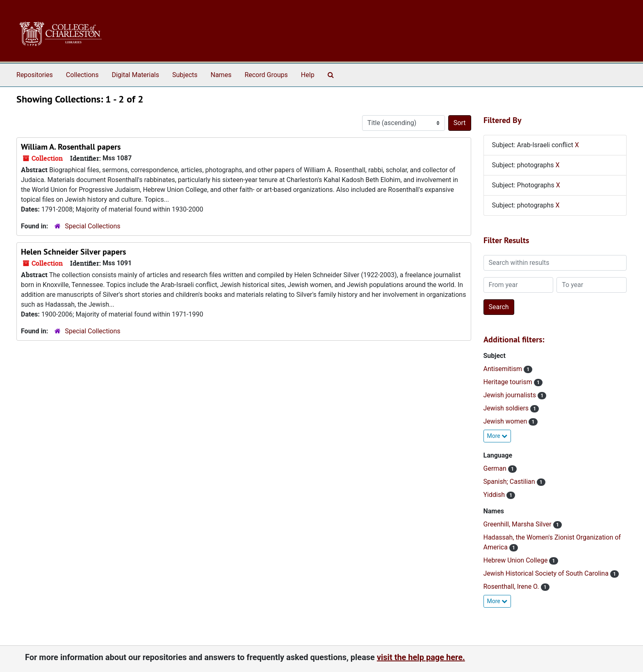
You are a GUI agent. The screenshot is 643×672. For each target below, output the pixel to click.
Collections (82, 75)
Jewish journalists (511, 395)
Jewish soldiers (507, 408)
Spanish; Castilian (510, 482)
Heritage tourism (509, 382)
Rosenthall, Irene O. (512, 587)
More (497, 436)
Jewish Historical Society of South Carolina (547, 573)
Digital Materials (135, 75)
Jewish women (506, 421)
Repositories (35, 75)
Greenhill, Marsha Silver (518, 524)
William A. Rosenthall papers (71, 147)
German (496, 468)
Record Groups (266, 75)
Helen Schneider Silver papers (73, 252)
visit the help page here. (421, 657)
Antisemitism (504, 369)
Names (221, 75)
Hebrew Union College (516, 560)
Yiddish (495, 495)
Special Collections (92, 226)
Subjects (185, 75)
